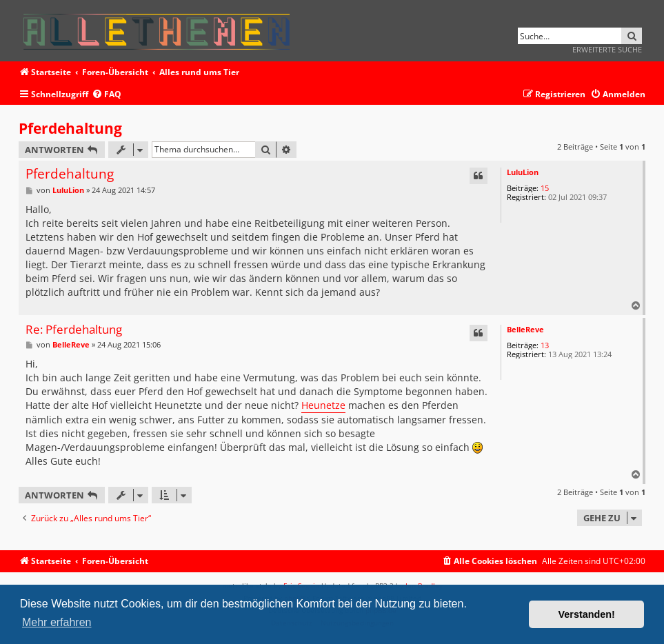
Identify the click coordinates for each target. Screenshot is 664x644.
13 (545, 345)
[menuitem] (107, 95)
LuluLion (523, 172)
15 (545, 188)
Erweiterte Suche (607, 49)
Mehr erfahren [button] (57, 622)
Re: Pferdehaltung (74, 330)
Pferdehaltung (70, 128)
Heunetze (323, 405)
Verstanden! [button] (587, 614)
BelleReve (525, 329)
